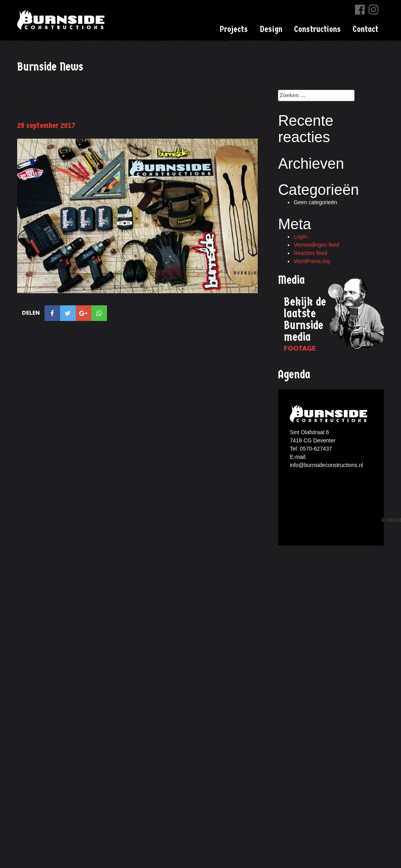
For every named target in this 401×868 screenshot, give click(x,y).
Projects (234, 29)
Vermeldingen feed (316, 245)
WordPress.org (312, 261)
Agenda (294, 375)
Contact (365, 29)
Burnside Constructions (62, 20)
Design (271, 29)
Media (291, 280)
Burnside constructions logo (330, 414)
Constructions (317, 29)
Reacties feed (310, 253)
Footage (300, 348)
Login (300, 237)
